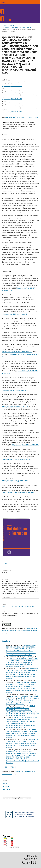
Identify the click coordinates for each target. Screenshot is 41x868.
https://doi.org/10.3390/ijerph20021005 (15, 481)
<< (3, 767)
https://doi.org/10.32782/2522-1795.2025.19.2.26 (22, 117)
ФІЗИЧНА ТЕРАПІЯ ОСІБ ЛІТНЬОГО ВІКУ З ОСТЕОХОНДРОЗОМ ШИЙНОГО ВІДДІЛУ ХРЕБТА (21, 647)
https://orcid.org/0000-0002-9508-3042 (12, 112)
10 (15, 767)
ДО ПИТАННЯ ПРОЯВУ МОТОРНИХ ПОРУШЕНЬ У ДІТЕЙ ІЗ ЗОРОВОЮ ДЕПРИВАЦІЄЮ (22, 741)
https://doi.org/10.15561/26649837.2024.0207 (17, 459)
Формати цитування (10, 597)
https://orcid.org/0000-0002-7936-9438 (12, 86)
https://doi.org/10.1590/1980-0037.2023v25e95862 (19, 492)
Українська (7, 786)
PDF (6, 563)
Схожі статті (7, 641)
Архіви (12, 26)
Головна (5, 26)
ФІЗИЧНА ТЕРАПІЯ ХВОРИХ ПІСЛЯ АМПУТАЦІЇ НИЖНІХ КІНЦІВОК (22, 670)
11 (17, 767)
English (5, 783)
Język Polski (7, 789)
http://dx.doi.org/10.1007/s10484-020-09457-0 (17, 352)
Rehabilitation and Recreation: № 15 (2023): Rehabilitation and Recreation (20, 735)
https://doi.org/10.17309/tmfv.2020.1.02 (15, 390)
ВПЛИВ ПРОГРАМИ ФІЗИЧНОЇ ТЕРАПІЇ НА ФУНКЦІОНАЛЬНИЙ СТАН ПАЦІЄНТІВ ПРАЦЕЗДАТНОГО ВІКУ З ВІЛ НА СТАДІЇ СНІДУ (22, 709)
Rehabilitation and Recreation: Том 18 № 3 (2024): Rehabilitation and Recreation (22, 715)
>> (20, 767)
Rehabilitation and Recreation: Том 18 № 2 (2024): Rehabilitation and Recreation (22, 761)
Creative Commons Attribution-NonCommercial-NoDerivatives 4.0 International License (19, 631)
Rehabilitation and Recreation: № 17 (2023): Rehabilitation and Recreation (20, 727)
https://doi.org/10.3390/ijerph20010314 (26, 445)
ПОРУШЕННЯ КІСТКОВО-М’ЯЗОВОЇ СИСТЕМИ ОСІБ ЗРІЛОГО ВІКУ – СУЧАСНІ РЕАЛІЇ (22, 731)
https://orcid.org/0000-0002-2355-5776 (12, 99)
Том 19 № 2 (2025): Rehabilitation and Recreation (16, 27)
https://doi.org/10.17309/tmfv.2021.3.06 (15, 407)
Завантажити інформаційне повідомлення (17, 798)
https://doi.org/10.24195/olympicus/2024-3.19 (17, 314)
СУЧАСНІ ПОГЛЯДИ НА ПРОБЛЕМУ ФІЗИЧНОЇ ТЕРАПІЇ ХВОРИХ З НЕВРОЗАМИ (22, 683)
